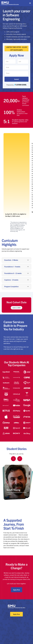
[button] (30, 3)
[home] (10, 3)
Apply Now (17, 590)
